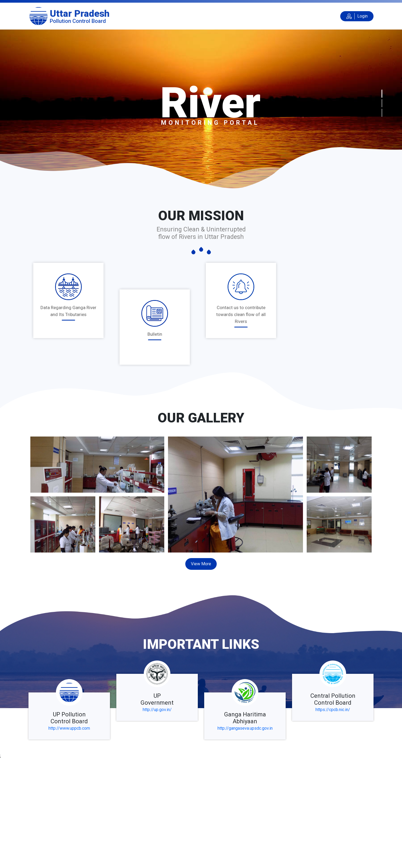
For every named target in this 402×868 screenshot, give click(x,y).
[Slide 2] (382, 103)
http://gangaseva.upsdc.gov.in (245, 728)
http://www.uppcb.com (69, 728)
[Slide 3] (382, 113)
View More (201, 564)
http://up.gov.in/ (157, 710)
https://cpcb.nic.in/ (333, 710)
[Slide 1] (382, 94)
